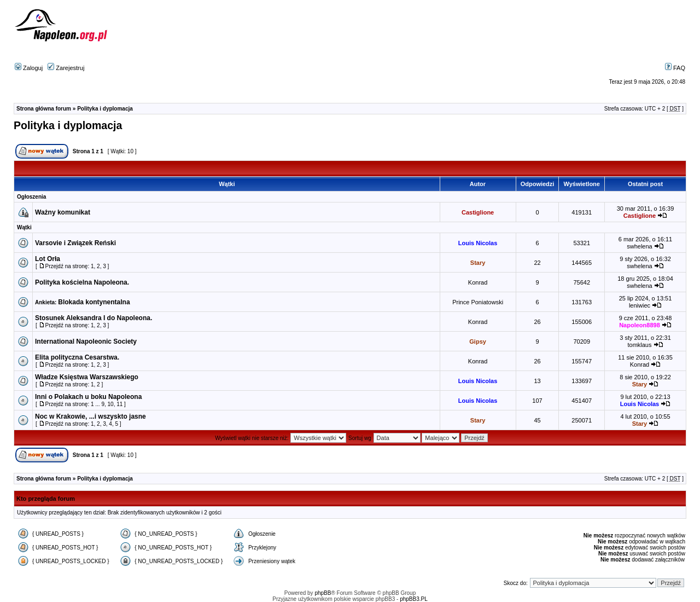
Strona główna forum (44, 109)
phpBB (323, 593)
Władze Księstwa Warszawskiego (87, 377)
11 (119, 404)
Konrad (478, 282)
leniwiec (640, 305)
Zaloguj (29, 68)
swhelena (639, 246)
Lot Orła (48, 259)
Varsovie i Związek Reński (75, 243)
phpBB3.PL (414, 599)
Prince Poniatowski (478, 302)
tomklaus (639, 345)
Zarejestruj (66, 68)
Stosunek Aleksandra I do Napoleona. (94, 318)
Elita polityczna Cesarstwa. (77, 357)
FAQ (675, 68)
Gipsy (478, 341)
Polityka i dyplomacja (105, 109)
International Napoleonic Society (86, 341)
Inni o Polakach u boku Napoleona (88, 397)
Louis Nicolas (478, 243)
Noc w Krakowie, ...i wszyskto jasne (91, 416)
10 (111, 404)
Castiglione (478, 212)
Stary (478, 263)
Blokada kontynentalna (94, 302)
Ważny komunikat (63, 212)
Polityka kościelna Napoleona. (82, 282)
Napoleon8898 (640, 325)
